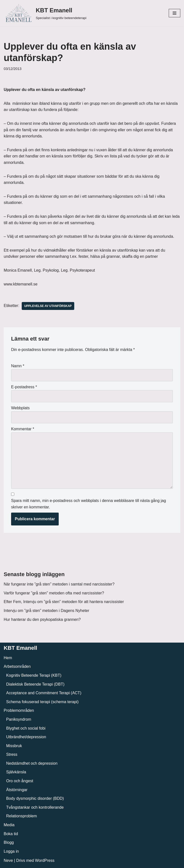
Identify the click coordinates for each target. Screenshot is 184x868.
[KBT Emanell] (45, 13)
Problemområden (19, 710)
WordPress (45, 860)
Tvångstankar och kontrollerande (35, 807)
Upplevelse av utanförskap (48, 306)
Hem (8, 658)
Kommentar (23, 429)
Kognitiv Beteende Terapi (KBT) (34, 675)
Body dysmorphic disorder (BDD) (35, 798)
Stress (12, 754)
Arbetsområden (17, 666)
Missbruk (14, 746)
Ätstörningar (17, 790)
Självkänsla (16, 772)
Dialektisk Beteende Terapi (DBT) (35, 684)
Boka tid (11, 834)
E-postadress (24, 387)
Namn (18, 366)
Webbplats (20, 408)
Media (9, 825)
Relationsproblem (22, 816)
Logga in (11, 851)
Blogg (9, 842)
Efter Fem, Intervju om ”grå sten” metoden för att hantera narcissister (64, 602)
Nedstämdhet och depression (32, 763)
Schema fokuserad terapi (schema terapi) (42, 702)
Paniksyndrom (19, 719)
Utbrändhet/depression (26, 737)
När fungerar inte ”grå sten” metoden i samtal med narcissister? (59, 584)
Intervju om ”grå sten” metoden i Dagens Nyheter (46, 611)
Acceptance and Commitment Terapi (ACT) (44, 693)
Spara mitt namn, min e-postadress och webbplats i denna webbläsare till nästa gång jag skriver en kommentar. (89, 504)
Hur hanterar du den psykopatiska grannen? (42, 619)
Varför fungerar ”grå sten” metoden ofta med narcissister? (54, 593)
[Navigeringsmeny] (175, 13)
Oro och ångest (20, 781)
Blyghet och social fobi (26, 728)
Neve (8, 860)
